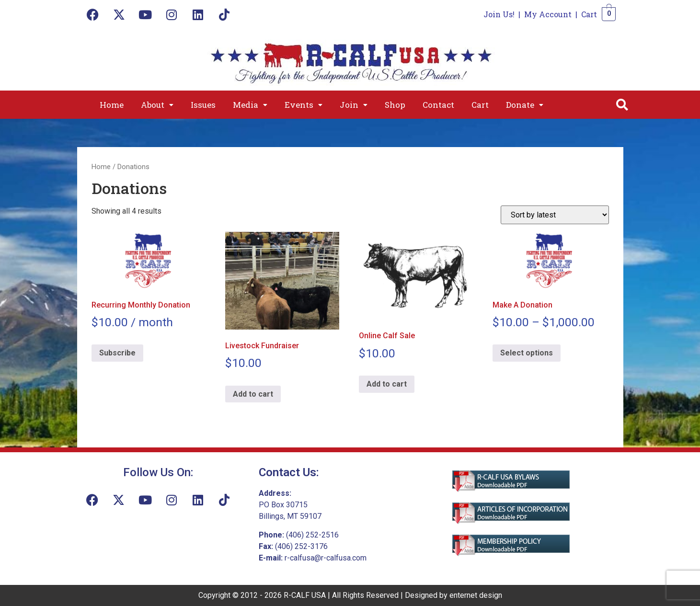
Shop (395, 105)
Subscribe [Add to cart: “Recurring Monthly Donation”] (117, 353)
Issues (203, 105)
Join (354, 105)
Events (304, 105)
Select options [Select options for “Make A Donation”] (527, 353)
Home (112, 105)
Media (250, 105)
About (157, 105)
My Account (548, 14)
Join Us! (499, 14)
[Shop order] (555, 215)
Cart (589, 14)
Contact (438, 105)
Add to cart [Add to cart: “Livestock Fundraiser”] (253, 394)
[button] (157, 105)
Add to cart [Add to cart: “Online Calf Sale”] (387, 384)
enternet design (476, 595)
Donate (525, 105)
